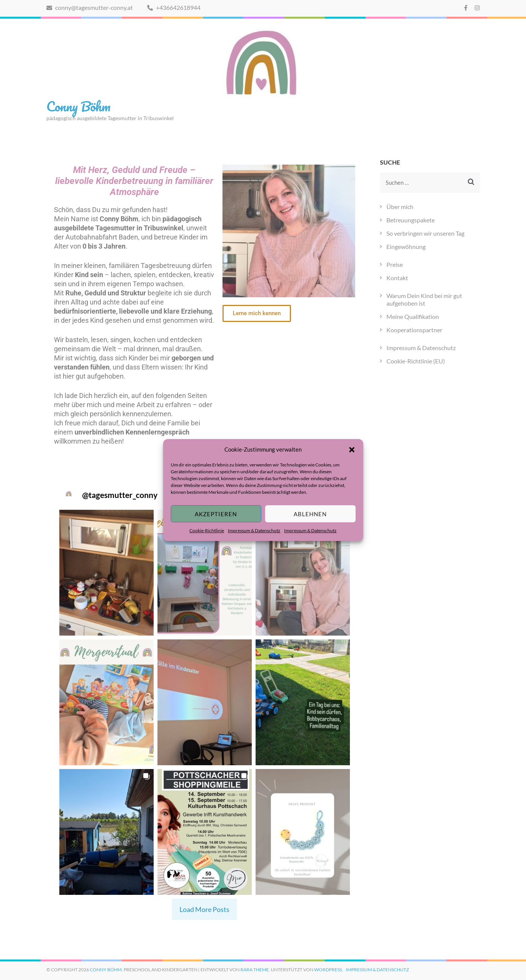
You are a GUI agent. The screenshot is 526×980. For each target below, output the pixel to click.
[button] (352, 449)
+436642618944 (174, 7)
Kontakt (397, 278)
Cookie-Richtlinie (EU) (416, 361)
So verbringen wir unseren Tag (425, 233)
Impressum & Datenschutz (254, 530)
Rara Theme (255, 970)
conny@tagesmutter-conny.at (90, 7)
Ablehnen (310, 514)
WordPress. (329, 970)
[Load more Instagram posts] (204, 909)
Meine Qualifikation (413, 316)
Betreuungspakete (411, 220)
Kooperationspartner (414, 330)
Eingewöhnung (406, 247)
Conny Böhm (78, 106)
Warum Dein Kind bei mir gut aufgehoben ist (424, 299)
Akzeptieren (216, 514)
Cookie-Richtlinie (207, 530)
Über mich (400, 207)
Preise (395, 264)
